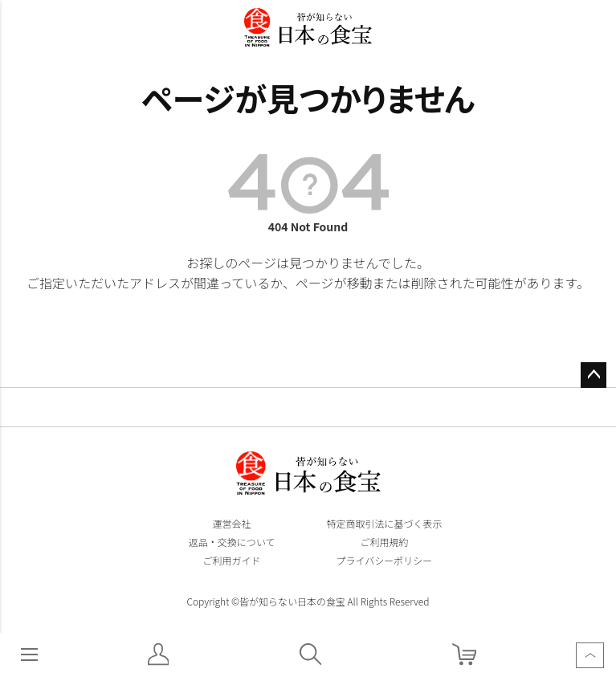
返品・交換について (232, 542)
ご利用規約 (384, 542)
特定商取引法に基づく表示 (384, 523)
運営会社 (231, 523)
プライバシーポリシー (385, 560)
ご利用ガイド (231, 560)
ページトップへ (594, 375)
